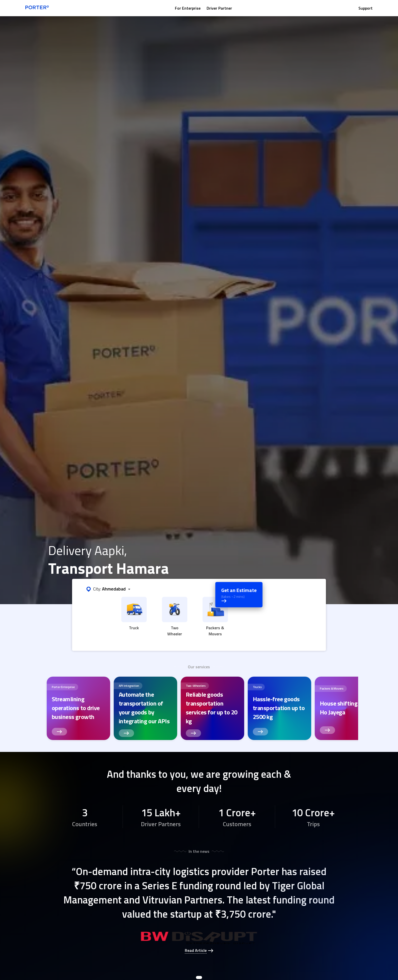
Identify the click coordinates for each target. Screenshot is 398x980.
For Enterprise (188, 8)
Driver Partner (219, 8)
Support (366, 8)
